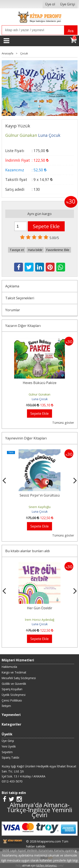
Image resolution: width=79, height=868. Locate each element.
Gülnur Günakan (39, 394)
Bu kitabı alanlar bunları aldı (27, 551)
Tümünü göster (63, 423)
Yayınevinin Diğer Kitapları (26, 438)
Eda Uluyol (39, 507)
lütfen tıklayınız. (47, 865)
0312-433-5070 (12, 781)
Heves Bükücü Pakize (40, 383)
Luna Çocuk (40, 399)
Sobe (40, 495)
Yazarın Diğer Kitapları (23, 326)
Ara (71, 31)
